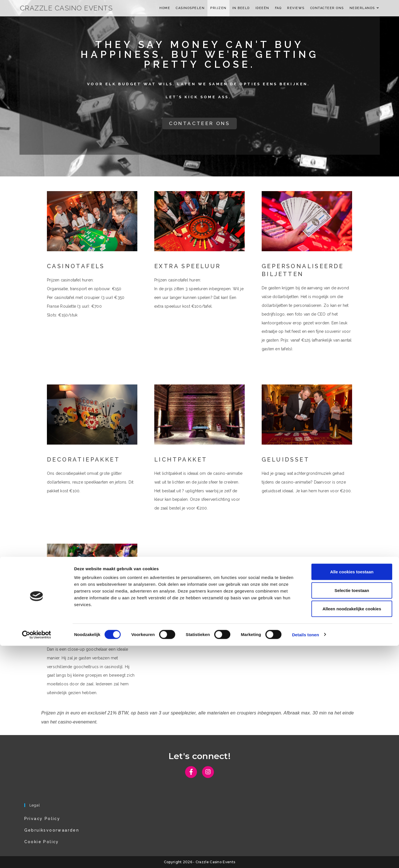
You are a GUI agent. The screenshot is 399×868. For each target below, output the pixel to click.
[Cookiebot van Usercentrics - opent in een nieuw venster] (37, 857)
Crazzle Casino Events (67, 8)
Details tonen (305, 857)
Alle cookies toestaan (352, 794)
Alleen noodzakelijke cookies (352, 831)
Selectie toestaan (352, 813)
